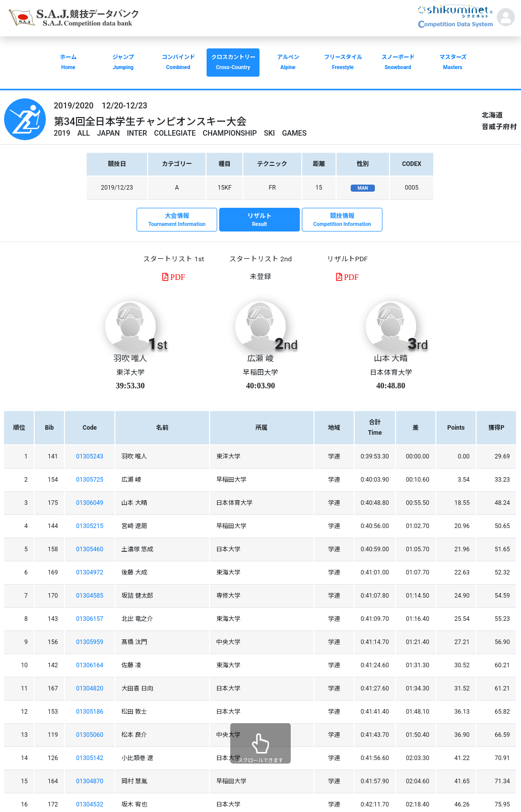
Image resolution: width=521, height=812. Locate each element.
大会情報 (177, 220)
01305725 (90, 480)
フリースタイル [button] (343, 63)
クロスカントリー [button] (233, 63)
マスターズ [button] (453, 63)
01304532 (90, 804)
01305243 (90, 456)
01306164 (90, 665)
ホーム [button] (68, 63)
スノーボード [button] (398, 63)
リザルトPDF (347, 259)
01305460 (90, 549)
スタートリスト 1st (173, 259)
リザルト (259, 220)
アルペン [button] (288, 63)
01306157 (90, 619)
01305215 (90, 526)
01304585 (90, 596)
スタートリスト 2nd (260, 259)
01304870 (90, 781)
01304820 (90, 688)
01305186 (90, 712)
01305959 (90, 642)
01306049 (90, 503)
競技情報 (342, 220)
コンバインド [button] (178, 63)
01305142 (90, 758)
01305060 (90, 735)
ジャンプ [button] (123, 63)
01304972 (90, 572)
